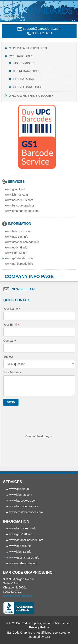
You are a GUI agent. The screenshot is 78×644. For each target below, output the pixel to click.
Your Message (13, 372)
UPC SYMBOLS (24, 63)
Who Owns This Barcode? (31, 96)
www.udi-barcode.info (19, 264)
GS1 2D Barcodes (28, 87)
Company (10, 341)
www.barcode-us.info (19, 231)
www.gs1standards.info (20, 258)
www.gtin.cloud (15, 189)
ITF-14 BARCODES (27, 71)
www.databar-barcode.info (22, 242)
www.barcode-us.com (19, 200)
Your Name (12, 309)
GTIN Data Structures (28, 48)
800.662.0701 (12, 592)
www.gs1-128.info (17, 237)
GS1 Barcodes (21, 56)
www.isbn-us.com (17, 195)
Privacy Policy (39, 627)
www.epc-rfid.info (16, 247)
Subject (8, 357)
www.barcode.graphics (20, 205)
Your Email (11, 325)
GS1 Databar (24, 79)
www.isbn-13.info (16, 253)
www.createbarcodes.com (22, 211)
